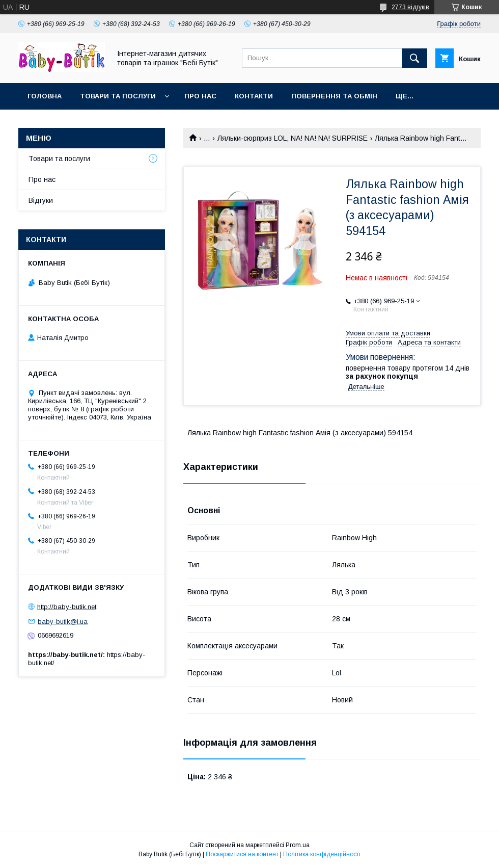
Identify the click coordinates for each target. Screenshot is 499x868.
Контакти (254, 96)
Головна (45, 96)
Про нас (200, 96)
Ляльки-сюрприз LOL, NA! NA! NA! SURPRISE (293, 138)
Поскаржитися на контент (242, 854)
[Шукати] (414, 58)
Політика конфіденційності (322, 854)
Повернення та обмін (334, 96)
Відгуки (41, 200)
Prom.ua (298, 845)
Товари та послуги (118, 96)
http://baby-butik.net (67, 607)
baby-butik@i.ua (63, 621)
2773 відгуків (410, 7)
